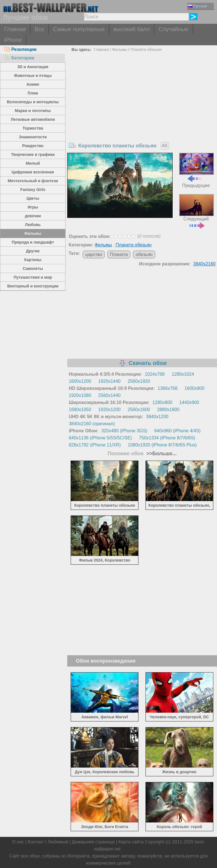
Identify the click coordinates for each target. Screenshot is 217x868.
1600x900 (194, 388)
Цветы (33, 198)
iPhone (13, 40)
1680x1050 (80, 410)
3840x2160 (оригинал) (92, 424)
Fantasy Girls (33, 190)
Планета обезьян (146, 50)
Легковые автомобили (33, 119)
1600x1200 (80, 381)
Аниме (33, 84)
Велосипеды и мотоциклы (33, 102)
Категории (19, 58)
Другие (33, 251)
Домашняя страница (93, 842)
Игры (33, 207)
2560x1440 (109, 395)
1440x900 (189, 402)
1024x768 (155, 374)
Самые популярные (79, 29)
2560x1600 (139, 410)
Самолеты (33, 268)
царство (94, 254)
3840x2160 (204, 264)
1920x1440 (109, 381)
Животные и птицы (33, 76)
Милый (33, 163)
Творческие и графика (33, 154)
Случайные (173, 29)
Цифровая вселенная (33, 172)
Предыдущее (197, 170)
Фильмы (33, 233)
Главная (15, 29)
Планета (119, 254)
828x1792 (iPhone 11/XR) (95, 445)
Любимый (58, 842)
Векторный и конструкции (33, 286)
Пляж (33, 93)
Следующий (197, 211)
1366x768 (168, 388)
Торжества (33, 128)
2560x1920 (139, 381)
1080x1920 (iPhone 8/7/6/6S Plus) (162, 445)
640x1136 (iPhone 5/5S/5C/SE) (100, 438)
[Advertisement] (142, 96)
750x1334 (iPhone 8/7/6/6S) (167, 438)
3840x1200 (157, 417)
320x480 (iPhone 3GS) (124, 431)
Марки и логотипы (33, 111)
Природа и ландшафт (33, 242)
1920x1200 (109, 410)
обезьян (144, 254)
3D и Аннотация (33, 67)
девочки (33, 216)
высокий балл (132, 29)
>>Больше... (161, 454)
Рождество (33, 146)
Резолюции (20, 49)
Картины (33, 260)
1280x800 (162, 402)
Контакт (36, 842)
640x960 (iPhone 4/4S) (177, 431)
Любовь (33, 225)
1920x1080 (80, 395)
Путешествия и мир (33, 277)
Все (39, 29)
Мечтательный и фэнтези (33, 181)
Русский (197, 6)
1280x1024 (183, 374)
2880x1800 (168, 410)
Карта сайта (131, 842)
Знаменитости (33, 137)
